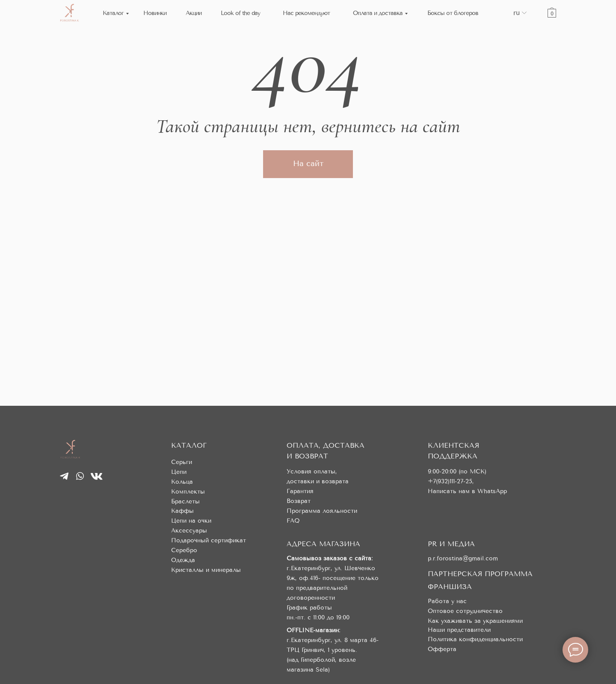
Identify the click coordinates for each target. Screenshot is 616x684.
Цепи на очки (191, 521)
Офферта (442, 649)
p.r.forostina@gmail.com (463, 558)
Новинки (155, 13)
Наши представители (459, 630)
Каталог (113, 13)
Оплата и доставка (378, 13)
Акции (194, 13)
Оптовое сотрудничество (465, 611)
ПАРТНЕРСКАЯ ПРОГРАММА (480, 574)
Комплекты (188, 492)
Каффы (182, 511)
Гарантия (300, 491)
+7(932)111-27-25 (450, 481)
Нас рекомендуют (306, 13)
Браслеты (185, 501)
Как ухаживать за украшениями (475, 621)
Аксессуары (189, 531)
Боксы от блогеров (453, 13)
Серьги (182, 462)
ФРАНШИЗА (450, 587)
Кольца (182, 482)
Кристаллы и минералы (206, 570)
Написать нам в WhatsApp (467, 491)
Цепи (179, 472)
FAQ (293, 521)
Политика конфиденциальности (475, 639)
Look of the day (240, 13)
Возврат (299, 501)
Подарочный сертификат (209, 540)
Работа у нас (447, 601)
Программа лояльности (322, 511)
